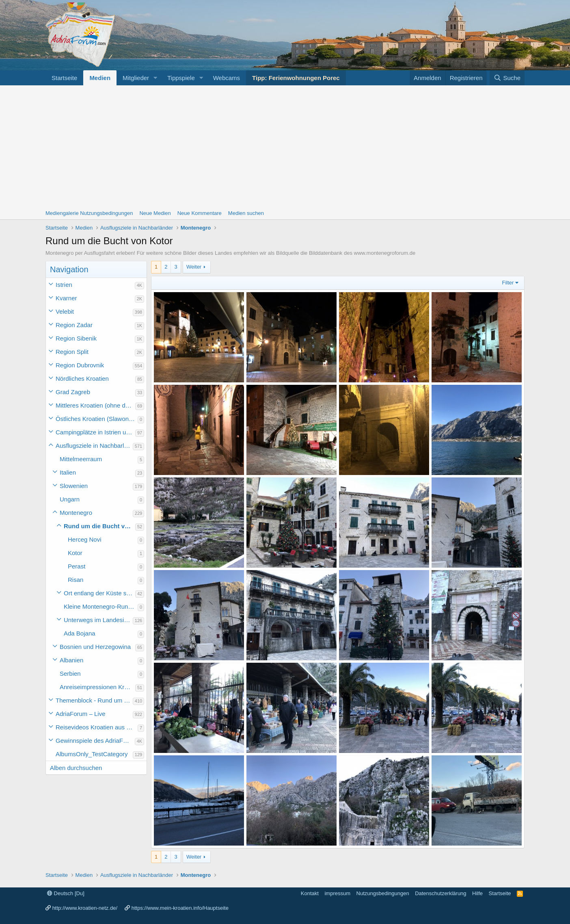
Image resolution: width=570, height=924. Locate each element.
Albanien (71, 660)
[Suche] (507, 78)
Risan (76, 580)
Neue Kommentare (200, 213)
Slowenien (74, 486)
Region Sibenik (76, 338)
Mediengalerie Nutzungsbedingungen (89, 213)
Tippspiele (181, 78)
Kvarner (66, 298)
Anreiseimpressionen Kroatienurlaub (97, 687)
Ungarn (70, 499)
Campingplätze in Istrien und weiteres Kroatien (95, 432)
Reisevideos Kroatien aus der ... (97, 727)
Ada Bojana (80, 633)
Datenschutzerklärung (440, 893)
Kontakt (310, 893)
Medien (100, 78)
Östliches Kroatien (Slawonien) (97, 419)
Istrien (64, 285)
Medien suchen (246, 213)
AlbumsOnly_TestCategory (92, 754)
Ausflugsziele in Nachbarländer (94, 446)
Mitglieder (136, 78)
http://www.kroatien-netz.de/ (85, 908)
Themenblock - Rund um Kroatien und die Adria (94, 700)
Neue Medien (155, 213)
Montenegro (76, 513)
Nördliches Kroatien (82, 378)
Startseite (64, 78)
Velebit (65, 311)
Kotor (75, 553)
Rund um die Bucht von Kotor (99, 526)
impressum (337, 893)
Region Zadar (74, 325)
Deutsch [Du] (66, 893)
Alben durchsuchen (76, 768)
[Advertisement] (285, 146)
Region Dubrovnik (80, 365)
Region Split (72, 352)
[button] (155, 78)
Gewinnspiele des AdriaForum (95, 741)
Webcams (227, 78)
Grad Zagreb (73, 392)
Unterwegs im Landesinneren (98, 620)
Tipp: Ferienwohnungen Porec (296, 78)
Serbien (70, 673)
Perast (77, 566)
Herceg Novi (85, 539)
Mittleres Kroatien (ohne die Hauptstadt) (95, 405)
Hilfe (477, 893)
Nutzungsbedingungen (383, 893)
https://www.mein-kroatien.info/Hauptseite (180, 908)
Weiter (194, 267)
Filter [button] (508, 283)
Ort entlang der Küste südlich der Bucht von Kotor (99, 593)
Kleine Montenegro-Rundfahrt (101, 606)
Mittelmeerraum (81, 459)
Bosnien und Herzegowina (95, 647)
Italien (68, 472)
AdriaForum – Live (81, 714)
